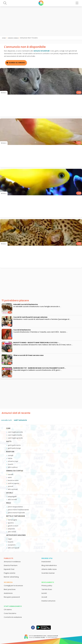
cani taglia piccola (15, 432)
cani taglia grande (15, 438)
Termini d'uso (47, 589)
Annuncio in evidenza (12, 562)
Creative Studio (40, 637)
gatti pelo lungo (14, 448)
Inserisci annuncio (48, 601)
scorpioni (12, 545)
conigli (11, 455)
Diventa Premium (11, 565)
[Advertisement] (41, 21)
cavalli (10, 474)
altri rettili (12, 532)
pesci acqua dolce (15, 507)
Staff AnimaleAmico (13, 606)
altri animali (13, 489)
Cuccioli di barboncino (22, 330)
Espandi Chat (9, 569)
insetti (10, 542)
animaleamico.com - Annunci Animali (46, 636)
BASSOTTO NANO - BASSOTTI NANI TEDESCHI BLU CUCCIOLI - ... (37, 343)
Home (4, 38)
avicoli (10, 486)
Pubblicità (8, 558)
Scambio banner (48, 573)
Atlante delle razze (49, 569)
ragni (10, 539)
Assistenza (8, 593)
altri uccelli (12, 499)
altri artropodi (14, 548)
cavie (10, 458)
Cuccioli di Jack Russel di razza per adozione (30, 317)
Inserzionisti (46, 562)
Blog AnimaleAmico (49, 565)
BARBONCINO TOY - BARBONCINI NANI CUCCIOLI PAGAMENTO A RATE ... (40, 368)
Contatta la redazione (13, 617)
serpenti (11, 529)
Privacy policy (47, 586)
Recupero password (12, 597)
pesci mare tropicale (16, 513)
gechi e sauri (13, 526)
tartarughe (12, 520)
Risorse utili (47, 558)
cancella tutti (6, 420)
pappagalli (12, 497)
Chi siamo (8, 609)
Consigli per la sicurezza (13, 586)
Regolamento (48, 582)
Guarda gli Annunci (17, 63)
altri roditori (13, 467)
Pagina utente (10, 573)
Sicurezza (8, 582)
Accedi (44, 597)
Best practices (10, 589)
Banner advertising (11, 577)
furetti (10, 464)
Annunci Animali (13, 38)
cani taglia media (15, 435)
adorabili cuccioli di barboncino (26, 304)
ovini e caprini (13, 483)
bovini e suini (13, 480)
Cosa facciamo (10, 613)
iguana (11, 523)
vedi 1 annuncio (20, 420)
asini (10, 477)
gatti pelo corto (14, 445)
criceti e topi (13, 461)
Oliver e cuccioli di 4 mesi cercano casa (28, 355)
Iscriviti (44, 593)
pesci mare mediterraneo (18, 510)
